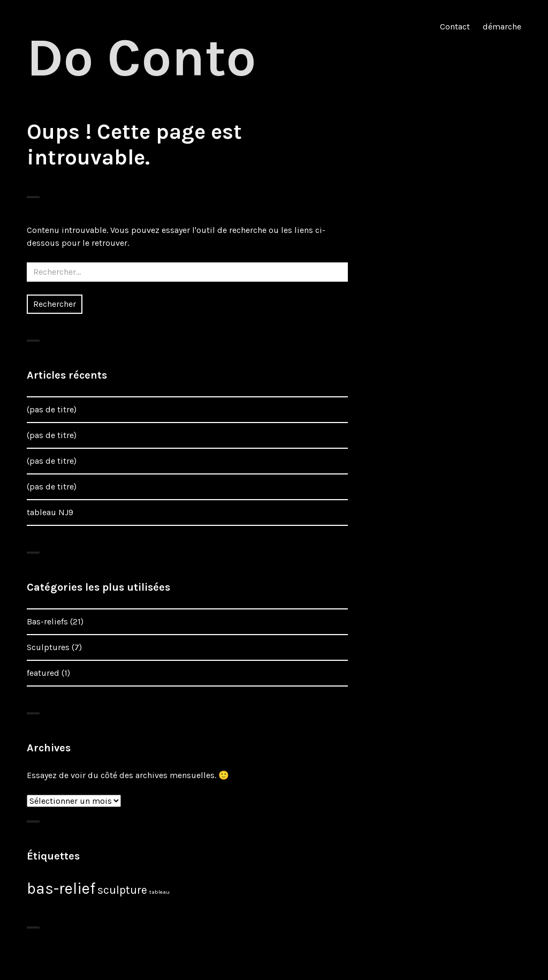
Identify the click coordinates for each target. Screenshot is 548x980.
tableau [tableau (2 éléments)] (159, 892)
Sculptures (48, 647)
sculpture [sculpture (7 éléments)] (122, 890)
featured (43, 673)
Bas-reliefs (47, 621)
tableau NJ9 (50, 512)
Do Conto (142, 58)
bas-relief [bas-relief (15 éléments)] (61, 888)
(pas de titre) (52, 409)
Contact (455, 27)
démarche (502, 27)
